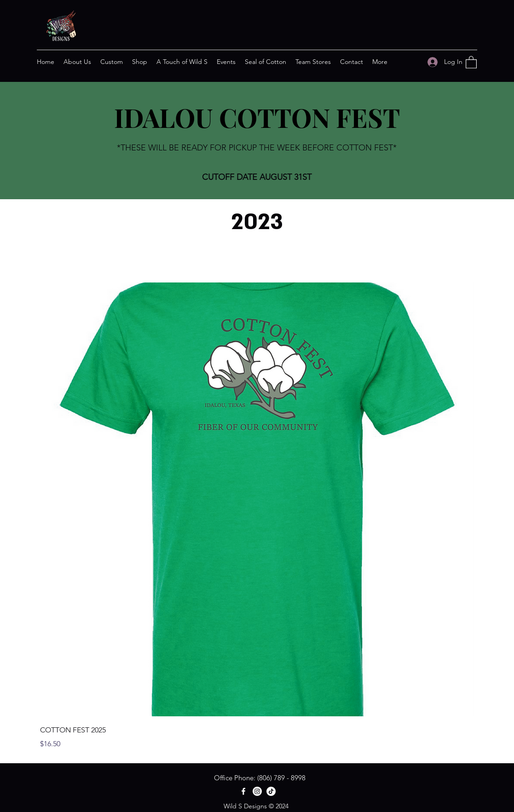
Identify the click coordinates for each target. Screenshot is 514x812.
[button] (471, 62)
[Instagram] (257, 791)
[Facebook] (243, 791)
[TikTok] (271, 791)
